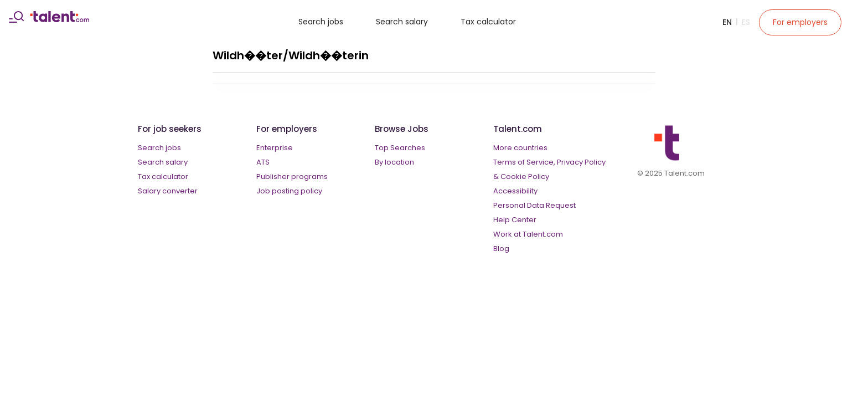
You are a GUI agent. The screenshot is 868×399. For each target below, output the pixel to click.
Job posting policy (289, 191)
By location (394, 162)
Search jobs (321, 22)
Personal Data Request (534, 205)
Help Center (515, 220)
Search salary (402, 22)
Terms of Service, (524, 162)
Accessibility (515, 191)
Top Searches (400, 148)
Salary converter (168, 191)
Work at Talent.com (528, 234)
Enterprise (275, 148)
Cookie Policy (525, 177)
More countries (520, 148)
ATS (263, 162)
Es (746, 22)
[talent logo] (60, 19)
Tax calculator (488, 22)
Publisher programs (292, 177)
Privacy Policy (581, 162)
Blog (501, 249)
